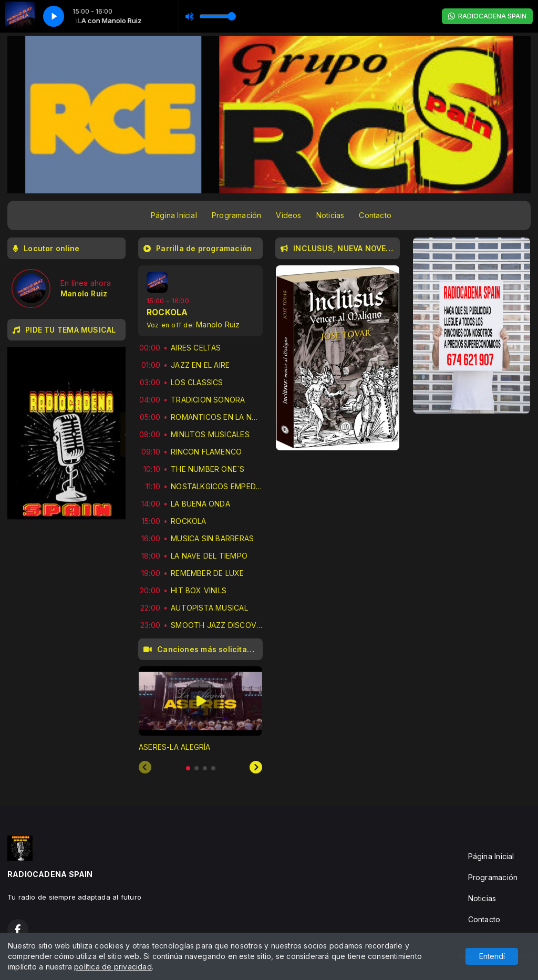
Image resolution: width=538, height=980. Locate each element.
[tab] (188, 768)
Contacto (375, 215)
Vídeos (288, 215)
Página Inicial (174, 215)
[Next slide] (256, 768)
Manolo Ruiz (218, 324)
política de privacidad (113, 967)
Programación (237, 215)
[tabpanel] (200, 709)
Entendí (492, 956)
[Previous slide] (145, 768)
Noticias (330, 215)
